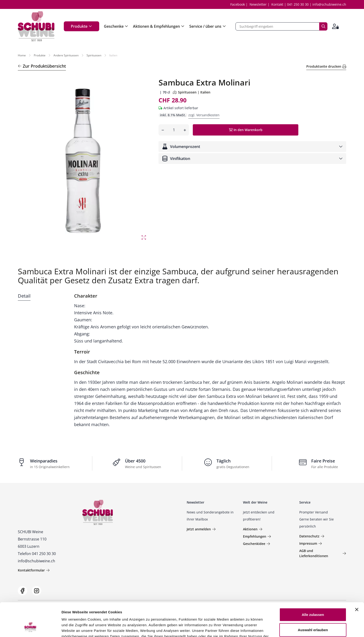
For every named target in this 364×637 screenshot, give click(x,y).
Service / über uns (208, 26)
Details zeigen (249, 628)
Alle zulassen (313, 585)
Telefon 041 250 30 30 (37, 554)
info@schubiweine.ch (329, 4)
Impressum (311, 543)
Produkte (82, 26)
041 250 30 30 (298, 4)
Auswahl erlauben (313, 601)
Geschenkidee (257, 544)
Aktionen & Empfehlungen (159, 26)
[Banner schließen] (357, 580)
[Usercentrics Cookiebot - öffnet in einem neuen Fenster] (30, 628)
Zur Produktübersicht (42, 66)
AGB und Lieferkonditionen (323, 553)
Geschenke (116, 26)
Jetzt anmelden (201, 529)
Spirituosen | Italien (192, 92)
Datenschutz (312, 536)
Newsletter (258, 4)
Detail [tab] (24, 296)
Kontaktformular (34, 570)
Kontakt (277, 4)
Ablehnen (313, 616)
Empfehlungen (257, 536)
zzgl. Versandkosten (204, 115)
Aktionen (253, 529)
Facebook (238, 4)
